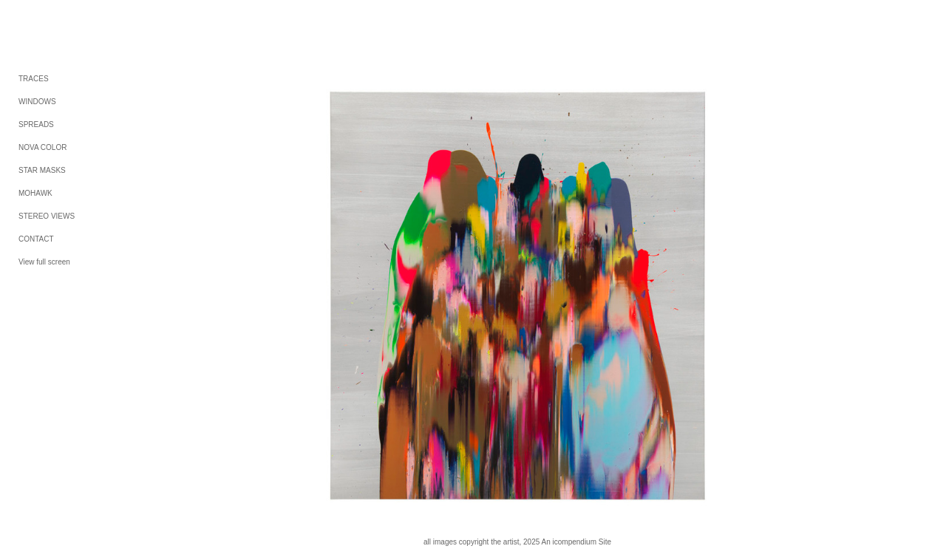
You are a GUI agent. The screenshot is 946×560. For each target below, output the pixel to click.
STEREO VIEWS (47, 216)
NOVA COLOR (42, 147)
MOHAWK (35, 193)
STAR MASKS (42, 170)
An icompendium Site (577, 542)
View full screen (44, 262)
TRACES (34, 79)
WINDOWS (37, 102)
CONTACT (36, 239)
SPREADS (36, 124)
